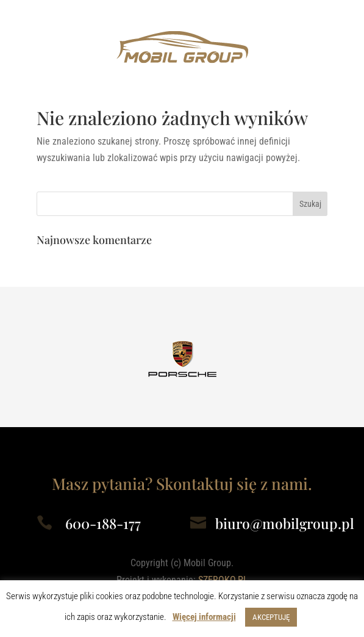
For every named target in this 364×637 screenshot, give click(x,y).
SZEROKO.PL (223, 580)
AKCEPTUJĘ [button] (271, 617)
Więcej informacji (204, 617)
